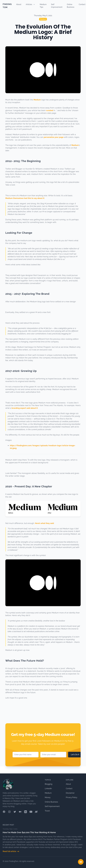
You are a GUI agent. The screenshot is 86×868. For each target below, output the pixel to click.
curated (50, 110)
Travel (47, 811)
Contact (82, 4)
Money (48, 797)
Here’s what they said (44, 523)
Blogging (49, 784)
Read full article (11, 851)
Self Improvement (57, 6)
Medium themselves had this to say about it (25, 198)
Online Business (71, 6)
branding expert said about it (25, 408)
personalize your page (54, 137)
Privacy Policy (72, 797)
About (19, 4)
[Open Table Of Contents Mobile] (81, 862)
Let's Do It (75, 755)
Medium (43, 19)
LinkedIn (48, 789)
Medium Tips (43, 6)
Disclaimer (70, 793)
